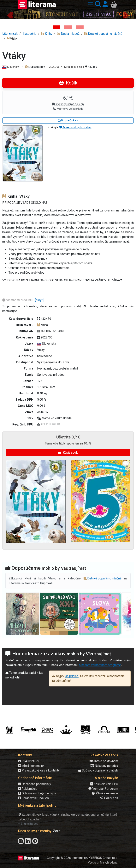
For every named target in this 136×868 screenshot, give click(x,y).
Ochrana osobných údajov (37, 793)
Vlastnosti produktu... (19, 300)
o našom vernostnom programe (100, 665)
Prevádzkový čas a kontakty (39, 770)
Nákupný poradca (104, 766)
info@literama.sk (31, 766)
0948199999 (29, 761)
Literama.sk (10, 33)
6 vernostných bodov (75, 127)
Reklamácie (28, 789)
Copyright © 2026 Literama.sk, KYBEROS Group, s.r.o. (82, 858)
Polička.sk (109, 798)
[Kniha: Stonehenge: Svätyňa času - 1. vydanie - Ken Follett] (56, 27)
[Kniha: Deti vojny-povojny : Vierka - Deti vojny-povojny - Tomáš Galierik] (80, 27)
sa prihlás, (72, 676)
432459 (91, 67)
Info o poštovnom (104, 761)
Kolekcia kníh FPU (104, 784)
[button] (90, 4)
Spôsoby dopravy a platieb (98, 770)
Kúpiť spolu (68, 453)
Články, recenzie (105, 793)
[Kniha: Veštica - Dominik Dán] (68, 27)
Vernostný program (103, 789)
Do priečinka (67, 120)
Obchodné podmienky (35, 784)
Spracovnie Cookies (33, 798)
